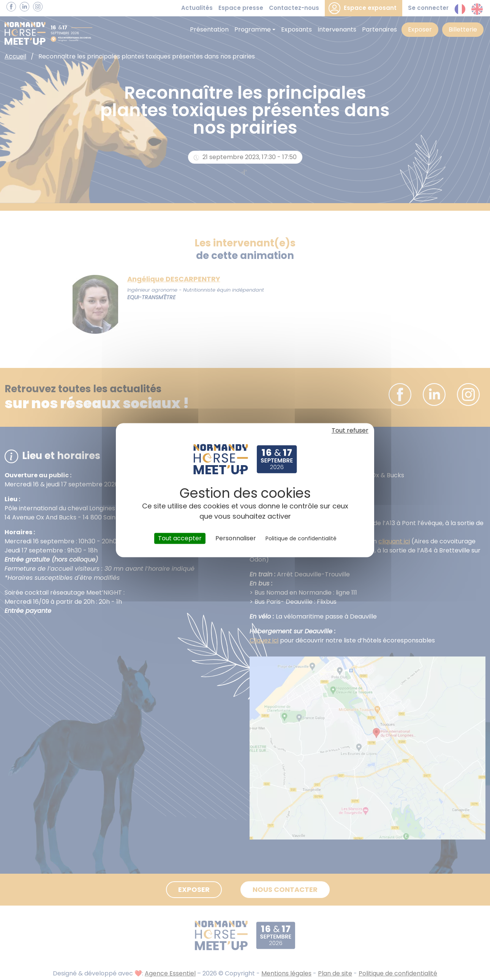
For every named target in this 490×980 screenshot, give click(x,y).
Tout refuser (350, 430)
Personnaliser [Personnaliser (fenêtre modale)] (236, 538)
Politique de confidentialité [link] (301, 538)
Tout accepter (180, 538)
